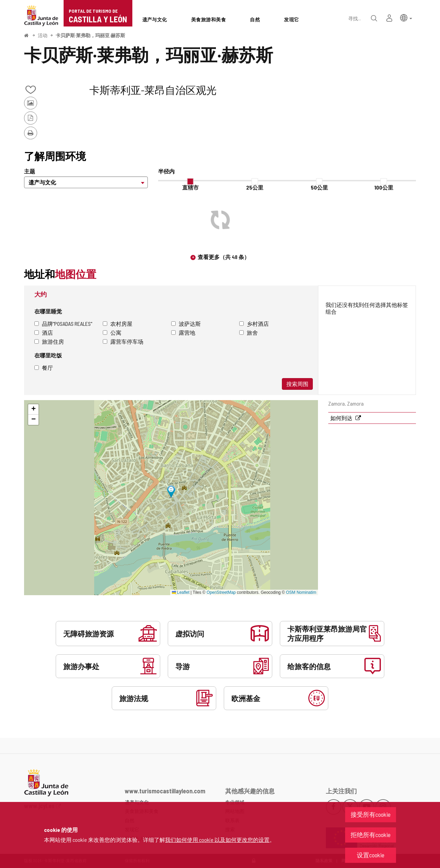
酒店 (44, 333)
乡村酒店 (254, 324)
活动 (43, 35)
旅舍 (249, 333)
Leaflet (181, 592)
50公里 (319, 187)
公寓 (112, 333)
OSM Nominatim (301, 592)
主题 (30, 171)
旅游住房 (49, 341)
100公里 (384, 187)
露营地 (183, 333)
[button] (406, 17)
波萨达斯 (186, 324)
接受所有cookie (371, 814)
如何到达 (342, 418)
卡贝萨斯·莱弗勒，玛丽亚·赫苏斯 (90, 35)
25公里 (255, 187)
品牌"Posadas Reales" (63, 324)
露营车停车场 (123, 341)
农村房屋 (118, 324)
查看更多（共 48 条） (224, 257)
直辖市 (190, 187)
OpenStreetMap (221, 592)
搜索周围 (297, 384)
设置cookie (371, 855)
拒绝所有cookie (371, 835)
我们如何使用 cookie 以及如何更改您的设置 (217, 840)
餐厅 (44, 368)
